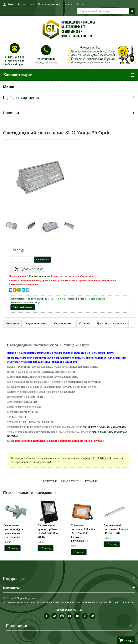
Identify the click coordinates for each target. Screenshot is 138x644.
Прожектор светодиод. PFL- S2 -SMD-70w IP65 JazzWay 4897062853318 (83, 533)
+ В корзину (42, 260)
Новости (67, 4)
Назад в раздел (70, 481)
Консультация (46, 59)
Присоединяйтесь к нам (69, 610)
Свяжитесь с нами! (40, 276)
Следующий (90, 481)
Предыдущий (49, 481)
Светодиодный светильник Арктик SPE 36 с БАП (116, 529)
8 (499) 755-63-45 (15, 57)
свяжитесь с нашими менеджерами (104, 427)
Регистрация (26, 4)
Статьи (80, 4)
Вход (11, 4)
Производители (48, 4)
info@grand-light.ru (15, 65)
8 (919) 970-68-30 (15, 61)
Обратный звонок (23, 307)
